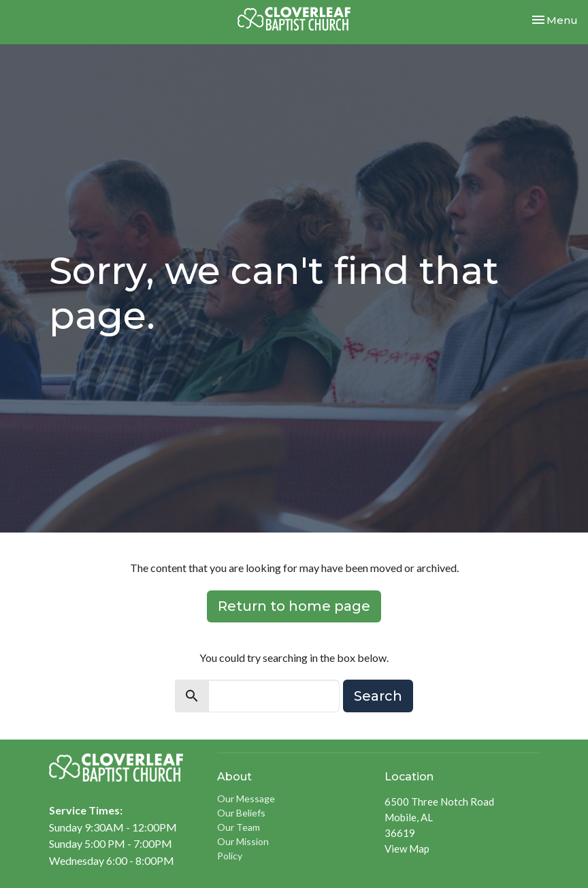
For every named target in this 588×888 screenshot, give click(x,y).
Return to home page (294, 606)
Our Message (246, 798)
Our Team (239, 827)
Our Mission (243, 841)
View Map (407, 849)
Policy (230, 856)
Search (378, 696)
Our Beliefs (241, 813)
